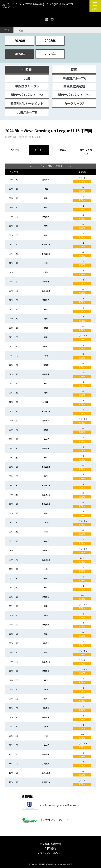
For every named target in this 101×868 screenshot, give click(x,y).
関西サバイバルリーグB (74, 95)
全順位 (15, 150)
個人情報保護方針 (50, 844)
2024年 (20, 54)
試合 (21, 30)
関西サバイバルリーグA (27, 95)
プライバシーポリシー (50, 853)
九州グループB (27, 112)
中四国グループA (74, 78)
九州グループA (74, 103)
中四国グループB (27, 86)
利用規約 (50, 848)
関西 (74, 70)
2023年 (50, 54)
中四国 (27, 70)
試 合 (39, 150)
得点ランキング (86, 152)
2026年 (20, 41)
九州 (27, 78)
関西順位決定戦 (74, 86)
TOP (7, 30)
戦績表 (62, 150)
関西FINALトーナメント (27, 103)
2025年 (50, 41)
